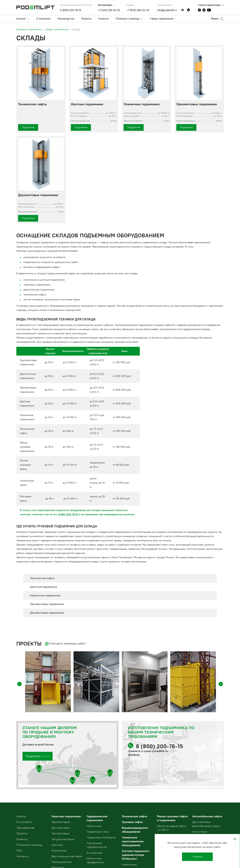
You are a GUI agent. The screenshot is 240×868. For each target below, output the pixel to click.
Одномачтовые (61, 822)
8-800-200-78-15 (68, 514)
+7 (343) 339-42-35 (109, 10)
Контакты (22, 856)
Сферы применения (161, 19)
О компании (43, 19)
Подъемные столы (98, 832)
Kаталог (21, 816)
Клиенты (104, 19)
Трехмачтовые (60, 833)
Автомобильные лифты (207, 816)
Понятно (197, 857)
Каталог (21, 19)
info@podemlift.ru (167, 10)
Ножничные (94, 826)
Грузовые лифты (132, 822)
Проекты (86, 19)
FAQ (19, 850)
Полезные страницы (128, 19)
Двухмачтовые (61, 828)
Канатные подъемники (66, 816)
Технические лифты (135, 816)
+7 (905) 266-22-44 (138, 10)
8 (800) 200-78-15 (71, 10)
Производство (66, 19)
